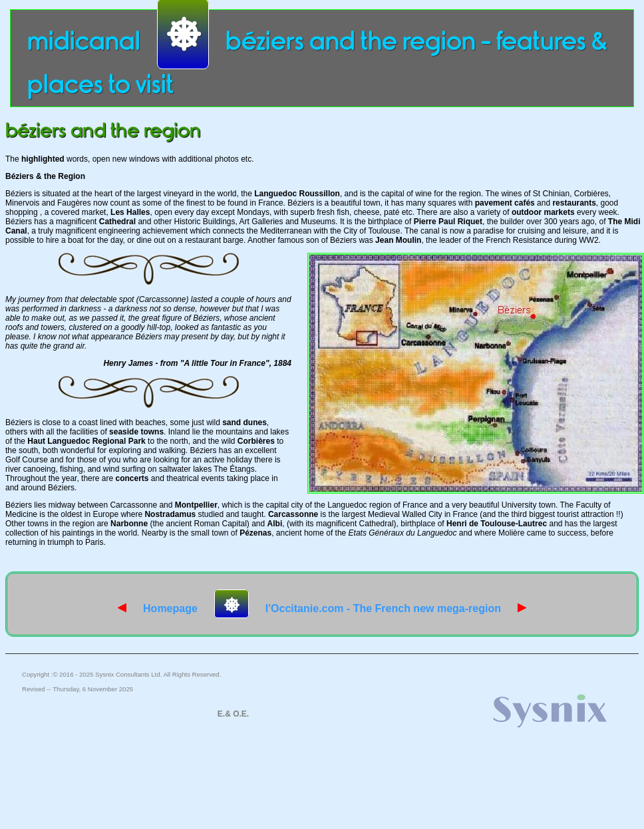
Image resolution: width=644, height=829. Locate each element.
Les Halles (130, 212)
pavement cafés (505, 203)
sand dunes (244, 422)
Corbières (256, 441)
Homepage (158, 608)
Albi (275, 524)
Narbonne (129, 524)
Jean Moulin (398, 240)
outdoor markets (543, 212)
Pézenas (255, 533)
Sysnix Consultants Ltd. (128, 674)
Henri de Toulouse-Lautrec (497, 524)
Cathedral (117, 222)
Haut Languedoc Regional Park (86, 441)
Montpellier (196, 505)
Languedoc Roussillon (297, 194)
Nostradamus (170, 514)
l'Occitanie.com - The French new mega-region (396, 608)
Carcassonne (293, 514)
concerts (132, 478)
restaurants (574, 203)
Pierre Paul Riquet (448, 222)
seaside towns (136, 432)
